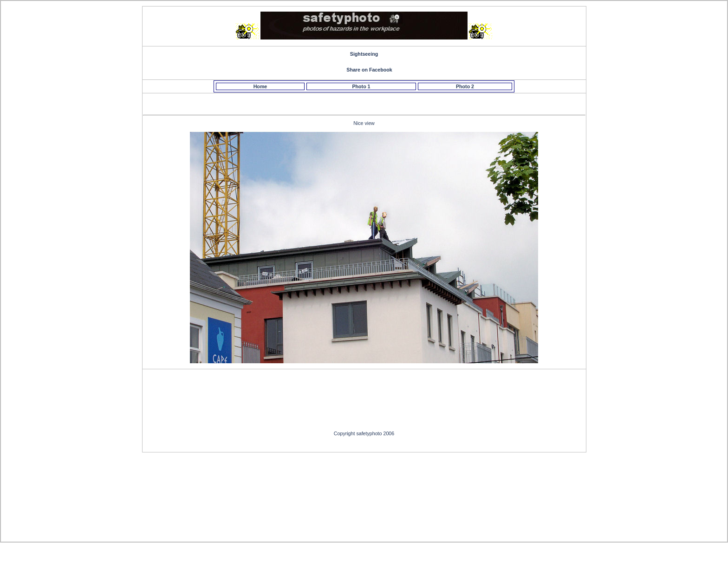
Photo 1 (361, 86)
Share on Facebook (369, 70)
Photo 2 (465, 86)
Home (260, 86)
